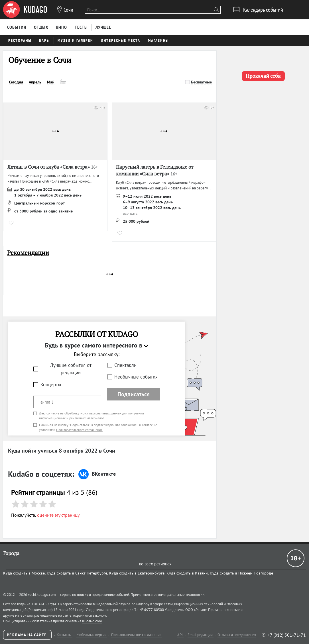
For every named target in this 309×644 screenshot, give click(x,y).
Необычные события (136, 377)
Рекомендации (28, 253)
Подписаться (134, 394)
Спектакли (125, 365)
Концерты (51, 385)
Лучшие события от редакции (71, 369)
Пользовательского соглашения (79, 430)
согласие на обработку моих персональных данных (84, 413)
